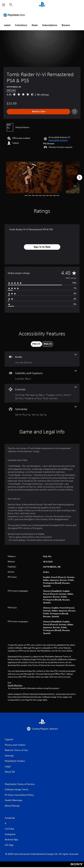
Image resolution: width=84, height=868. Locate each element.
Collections (21, 25)
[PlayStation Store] (15, 15)
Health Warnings (15, 685)
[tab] (36, 344)
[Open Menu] (4, 5)
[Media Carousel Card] (34, 178)
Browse (66, 25)
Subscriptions (50, 25)
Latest (7, 25)
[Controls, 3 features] (42, 393)
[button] (58, 140)
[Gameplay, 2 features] (42, 411)
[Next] (80, 177)
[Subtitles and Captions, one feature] (42, 375)
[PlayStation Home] (42, 5)
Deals (35, 25)
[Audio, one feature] (42, 359)
